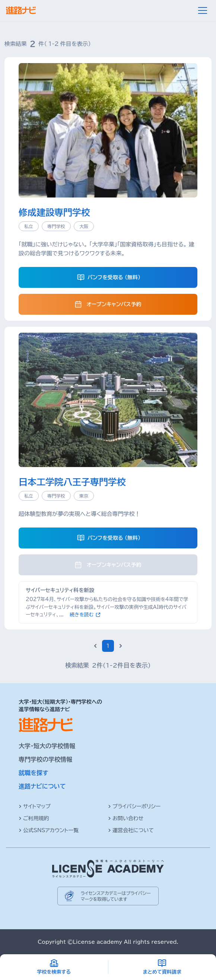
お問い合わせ (126, 818)
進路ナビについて (42, 786)
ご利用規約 (34, 818)
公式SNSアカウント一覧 (49, 830)
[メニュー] (203, 10)
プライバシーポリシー (134, 806)
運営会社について (131, 830)
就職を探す (34, 773)
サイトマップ (35, 806)
